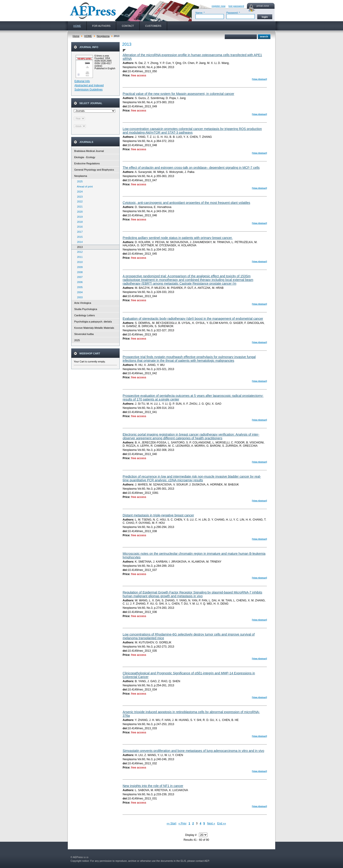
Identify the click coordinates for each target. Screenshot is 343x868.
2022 (79, 202)
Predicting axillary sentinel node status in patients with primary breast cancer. (178, 238)
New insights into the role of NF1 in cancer (153, 786)
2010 (79, 262)
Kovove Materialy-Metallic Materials (94, 328)
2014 (79, 242)
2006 (79, 282)
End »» (222, 823)
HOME (88, 36)
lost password (236, 6)
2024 (79, 192)
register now (219, 6)
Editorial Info (82, 81)
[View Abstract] (259, 79)
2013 (79, 247)
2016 (79, 227)
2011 (79, 257)
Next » (211, 823)
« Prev (182, 823)
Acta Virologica (83, 303)
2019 (79, 217)
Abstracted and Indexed (89, 85)
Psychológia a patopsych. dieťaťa (93, 322)
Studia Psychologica (86, 309)
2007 (79, 277)
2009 (79, 267)
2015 (79, 237)
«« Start (171, 823)
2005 (79, 287)
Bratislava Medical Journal (89, 151)
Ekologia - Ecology (85, 157)
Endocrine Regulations (87, 163)
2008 (79, 272)
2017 (79, 232)
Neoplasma (103, 36)
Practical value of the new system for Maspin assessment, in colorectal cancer (178, 94)
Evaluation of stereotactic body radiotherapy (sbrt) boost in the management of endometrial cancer (193, 319)
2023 (79, 197)
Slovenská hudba (84, 334)
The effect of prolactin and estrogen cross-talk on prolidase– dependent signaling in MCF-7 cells (191, 168)
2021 (79, 207)
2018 (79, 222)
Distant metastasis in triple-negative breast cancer (158, 515)
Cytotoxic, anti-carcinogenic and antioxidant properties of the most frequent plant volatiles (186, 203)
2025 (79, 181)
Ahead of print (84, 187)
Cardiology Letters (84, 315)
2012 (79, 252)
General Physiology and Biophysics (94, 170)
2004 (79, 292)
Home (76, 36)
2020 (79, 212)
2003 (79, 297)
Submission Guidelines (89, 90)
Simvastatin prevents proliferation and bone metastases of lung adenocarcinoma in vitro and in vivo (193, 751)
